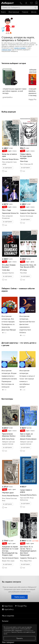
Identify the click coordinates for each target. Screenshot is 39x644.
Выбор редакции (9, 112)
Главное (25, 12)
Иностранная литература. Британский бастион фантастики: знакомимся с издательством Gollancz (27, 324)
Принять (19, 638)
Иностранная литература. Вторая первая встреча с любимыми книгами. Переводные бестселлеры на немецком (9, 379)
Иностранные (14, 12)
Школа (34, 12)
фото (16, 123)
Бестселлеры (7, 399)
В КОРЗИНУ (8, 168)
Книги (3, 12)
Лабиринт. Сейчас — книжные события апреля (18, 290)
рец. (16, 121)
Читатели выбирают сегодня (14, 63)
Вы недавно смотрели (11, 582)
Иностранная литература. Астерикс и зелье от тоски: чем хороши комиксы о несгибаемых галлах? (27, 379)
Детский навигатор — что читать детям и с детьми (19, 344)
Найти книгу (19, 597)
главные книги (6, 50)
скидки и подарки (20, 48)
